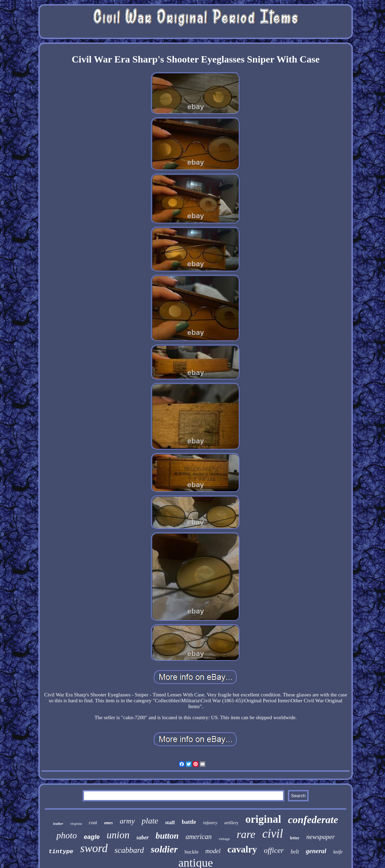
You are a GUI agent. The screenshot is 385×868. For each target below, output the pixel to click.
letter (295, 838)
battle (189, 822)
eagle (92, 837)
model (213, 851)
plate (150, 821)
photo (67, 835)
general (316, 851)
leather (58, 824)
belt (295, 852)
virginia (76, 823)
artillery (231, 823)
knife (338, 852)
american (199, 837)
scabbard (129, 850)
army (127, 821)
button (167, 836)
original (263, 819)
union (118, 835)
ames (108, 823)
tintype (61, 852)
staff (170, 822)
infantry (210, 823)
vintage (224, 839)
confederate (313, 819)
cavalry (242, 849)
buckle (191, 852)
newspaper (320, 837)
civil (273, 834)
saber (143, 837)
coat (93, 823)
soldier (164, 849)
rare (246, 834)
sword (94, 848)
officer (274, 850)
